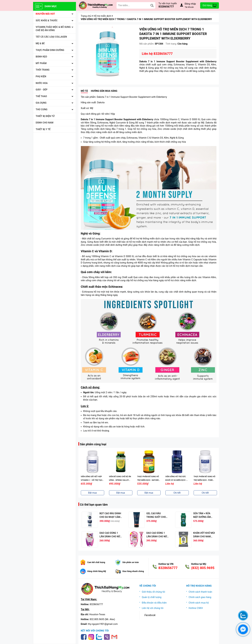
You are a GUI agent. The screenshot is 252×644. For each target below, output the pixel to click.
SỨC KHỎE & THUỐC (47, 20)
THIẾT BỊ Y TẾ (43, 129)
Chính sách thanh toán (200, 592)
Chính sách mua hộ (199, 603)
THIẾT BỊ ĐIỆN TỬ (45, 116)
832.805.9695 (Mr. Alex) (102, 619)
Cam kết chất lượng (96, 562)
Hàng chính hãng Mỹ (97, 571)
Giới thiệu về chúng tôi (153, 592)
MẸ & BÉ (40, 43)
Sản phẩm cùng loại (93, 444)
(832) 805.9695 (203, 568)
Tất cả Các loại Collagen (51, 37)
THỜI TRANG (43, 70)
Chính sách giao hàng (200, 597)
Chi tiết (177, 493)
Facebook (150, 615)
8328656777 (166, 7)
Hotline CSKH (196, 608)
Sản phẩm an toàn (131, 562)
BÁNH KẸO (41, 57)
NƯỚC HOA (42, 83)
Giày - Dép (42, 90)
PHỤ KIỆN (41, 76)
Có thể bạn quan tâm (94, 505)
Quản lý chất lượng (152, 597)
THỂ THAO (41, 96)
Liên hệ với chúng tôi (153, 608)
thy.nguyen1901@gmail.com (103, 624)
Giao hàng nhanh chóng (133, 571)
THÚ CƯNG (42, 109)
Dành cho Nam (44, 123)
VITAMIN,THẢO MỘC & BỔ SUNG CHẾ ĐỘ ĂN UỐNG (53, 29)
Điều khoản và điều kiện (154, 603)
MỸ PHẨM (41, 63)
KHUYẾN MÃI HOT (45, 14)
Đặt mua (93, 493)
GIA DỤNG (41, 103)
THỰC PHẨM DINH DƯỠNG (50, 50)
